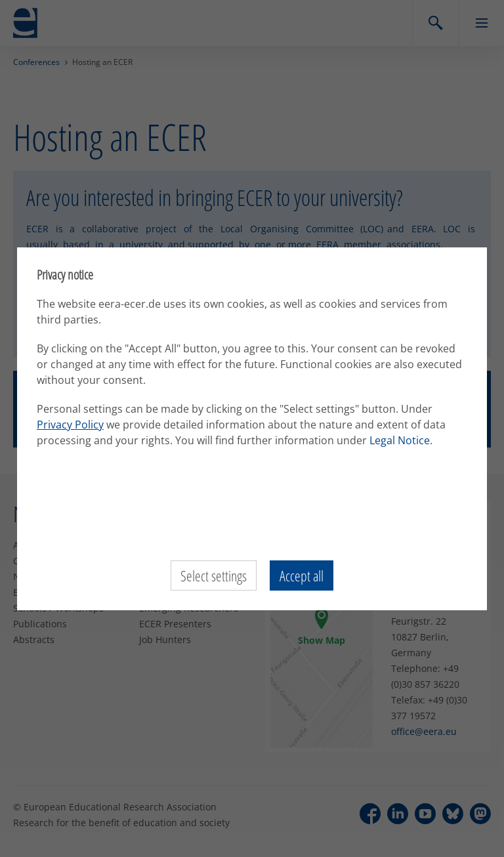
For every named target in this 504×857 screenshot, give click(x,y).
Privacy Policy (70, 425)
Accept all (302, 575)
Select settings (214, 575)
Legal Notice (400, 440)
